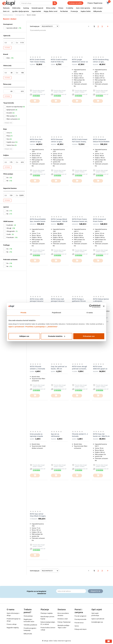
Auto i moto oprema (83, 8)
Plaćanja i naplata (47, 613)
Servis (77, 626)
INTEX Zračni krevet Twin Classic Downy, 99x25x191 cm (38, 61)
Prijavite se (95, 591)
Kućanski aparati (37, 8)
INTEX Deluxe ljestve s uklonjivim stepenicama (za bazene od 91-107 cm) (101, 300)
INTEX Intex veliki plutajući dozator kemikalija (37, 300)
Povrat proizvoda (80, 619)
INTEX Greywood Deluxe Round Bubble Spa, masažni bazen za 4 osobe (101, 141)
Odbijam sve (24, 336)
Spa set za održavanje (55, 435)
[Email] (71, 591)
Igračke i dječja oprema (21, 11)
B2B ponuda (98, 11)
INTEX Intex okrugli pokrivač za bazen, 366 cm (80, 368)
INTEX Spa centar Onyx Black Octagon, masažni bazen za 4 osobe (38, 515)
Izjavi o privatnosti (16, 326)
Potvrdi (7, 48)
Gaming (26, 8)
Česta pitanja (28, 616)
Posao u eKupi (12, 624)
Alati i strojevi (98, 8)
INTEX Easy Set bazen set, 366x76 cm (101, 435)
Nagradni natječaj (13, 628)
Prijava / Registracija (93, 3)
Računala (6, 8)
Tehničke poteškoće (30, 625)
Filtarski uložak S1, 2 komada (80, 435)
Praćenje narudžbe (75, 3)
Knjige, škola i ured (51, 11)
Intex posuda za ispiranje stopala (36, 435)
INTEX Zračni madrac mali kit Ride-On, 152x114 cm (59, 61)
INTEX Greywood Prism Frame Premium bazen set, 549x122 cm (101, 220)
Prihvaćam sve (89, 336)
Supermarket (36, 11)
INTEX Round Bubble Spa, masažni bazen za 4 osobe (38, 220)
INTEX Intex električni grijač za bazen (100, 368)
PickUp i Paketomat (64, 622)
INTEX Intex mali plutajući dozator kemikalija (58, 300)
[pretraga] (55, 3)
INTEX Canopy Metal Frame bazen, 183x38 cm (59, 220)
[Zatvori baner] (104, 306)
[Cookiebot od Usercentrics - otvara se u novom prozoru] (91, 306)
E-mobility (70, 8)
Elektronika (16, 8)
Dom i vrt (6, 11)
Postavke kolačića (57, 336)
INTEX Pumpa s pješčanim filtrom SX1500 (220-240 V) (79, 300)
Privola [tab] (23, 313)
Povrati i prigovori (80, 616)
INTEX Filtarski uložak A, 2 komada (37, 368)
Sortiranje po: (35, 26)
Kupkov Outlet (86, 11)
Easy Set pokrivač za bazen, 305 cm (59, 368)
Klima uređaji (51, 8)
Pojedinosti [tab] (56, 313)
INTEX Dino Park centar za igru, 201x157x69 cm (36, 141)
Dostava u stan (63, 619)
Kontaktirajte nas (97, 622)
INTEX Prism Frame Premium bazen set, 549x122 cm (80, 220)
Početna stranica (8, 15)
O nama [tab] (90, 313)
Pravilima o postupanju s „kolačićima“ (42, 326)
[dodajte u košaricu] (35, 101)
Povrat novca (79, 623)
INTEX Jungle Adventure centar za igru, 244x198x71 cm (80, 61)
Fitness (61, 8)
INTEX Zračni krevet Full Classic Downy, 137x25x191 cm (80, 141)
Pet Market (64, 11)
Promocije (74, 11)
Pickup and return (81, 629)
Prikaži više (8, 123)
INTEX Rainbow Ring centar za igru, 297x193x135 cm (101, 61)
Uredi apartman (20, 15)
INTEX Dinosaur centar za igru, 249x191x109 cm (57, 141)
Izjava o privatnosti (98, 619)
